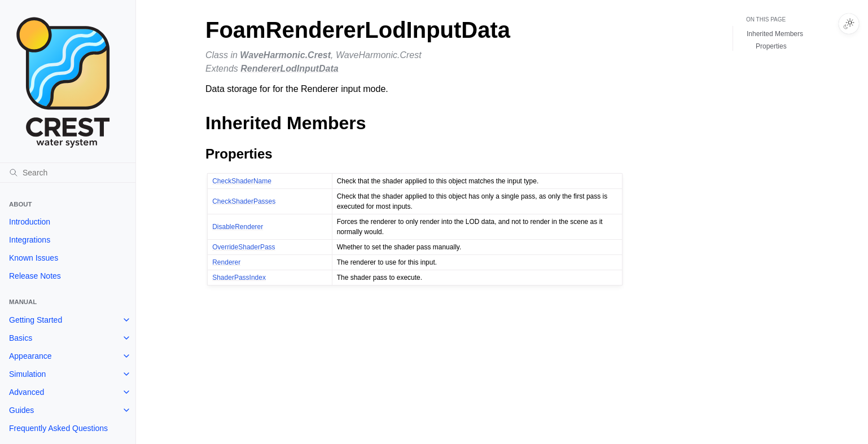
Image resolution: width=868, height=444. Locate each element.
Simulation (27, 374)
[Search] (68, 173)
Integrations (30, 240)
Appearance (30, 356)
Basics (21, 338)
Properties (771, 46)
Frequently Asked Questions (58, 428)
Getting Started (36, 320)
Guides (21, 410)
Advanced (27, 392)
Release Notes (35, 276)
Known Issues (34, 258)
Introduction (30, 222)
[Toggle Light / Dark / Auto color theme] (849, 24)
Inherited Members (775, 34)
